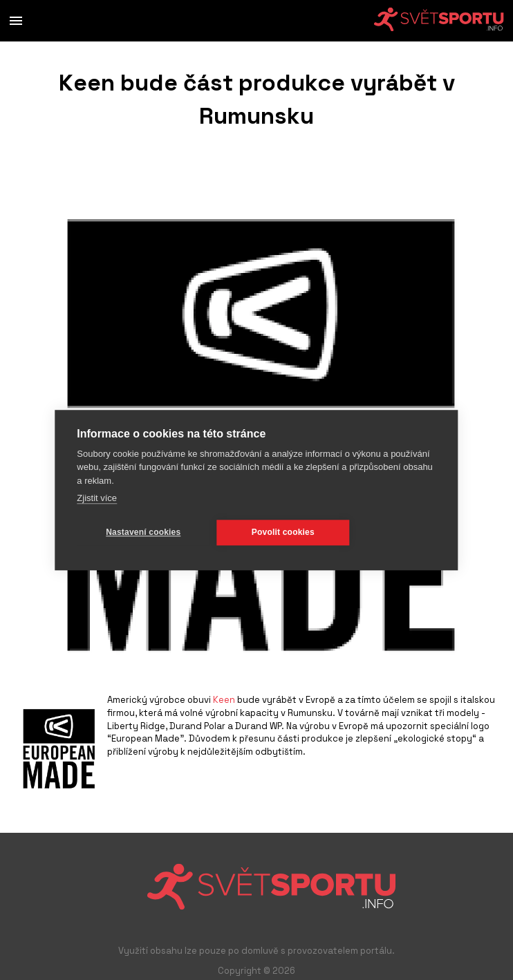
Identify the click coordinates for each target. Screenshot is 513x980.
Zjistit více (97, 498)
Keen (224, 700)
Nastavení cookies (143, 532)
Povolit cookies (283, 532)
